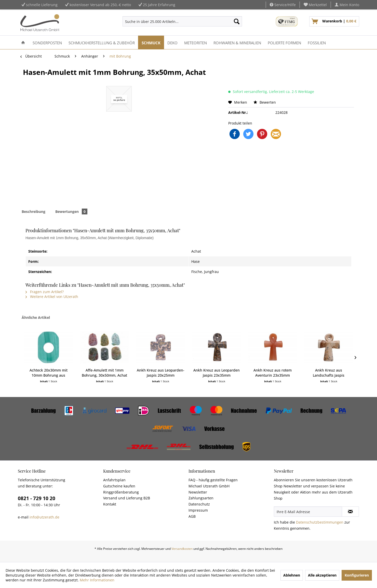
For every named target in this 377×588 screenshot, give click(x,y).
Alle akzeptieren (322, 575)
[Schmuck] (151, 42)
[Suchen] (237, 21)
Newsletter (198, 492)
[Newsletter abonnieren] (350, 512)
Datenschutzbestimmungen (320, 522)
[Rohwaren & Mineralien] (237, 42)
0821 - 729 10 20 (37, 498)
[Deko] (172, 42)
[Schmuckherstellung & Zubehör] (102, 42)
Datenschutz (199, 504)
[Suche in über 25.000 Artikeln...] (182, 21)
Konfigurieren (357, 575)
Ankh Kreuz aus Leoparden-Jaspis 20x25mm (161, 373)
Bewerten (265, 102)
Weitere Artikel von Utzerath (52, 297)
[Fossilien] (317, 42)
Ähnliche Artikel (36, 317)
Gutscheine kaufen (119, 486)
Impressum (198, 510)
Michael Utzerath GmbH (209, 486)
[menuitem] (315, 5)
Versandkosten (182, 549)
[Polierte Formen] (284, 42)
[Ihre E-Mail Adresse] (308, 512)
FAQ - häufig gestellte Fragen (213, 480)
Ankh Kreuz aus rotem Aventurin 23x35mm (273, 373)
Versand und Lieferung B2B (127, 498)
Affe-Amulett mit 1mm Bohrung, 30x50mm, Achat (104, 373)
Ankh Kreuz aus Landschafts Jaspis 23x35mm (329, 373)
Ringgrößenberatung (121, 492)
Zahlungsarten (201, 498)
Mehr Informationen (97, 580)
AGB (192, 516)
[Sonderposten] (47, 42)
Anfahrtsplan (114, 480)
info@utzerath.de (44, 517)
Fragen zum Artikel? (45, 292)
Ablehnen (292, 575)
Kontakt (110, 504)
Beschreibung (33, 211)
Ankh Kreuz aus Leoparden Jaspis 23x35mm (217, 373)
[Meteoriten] (196, 42)
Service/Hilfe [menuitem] (283, 5)
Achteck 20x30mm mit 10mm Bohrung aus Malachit (49, 373)
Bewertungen (71, 211)
